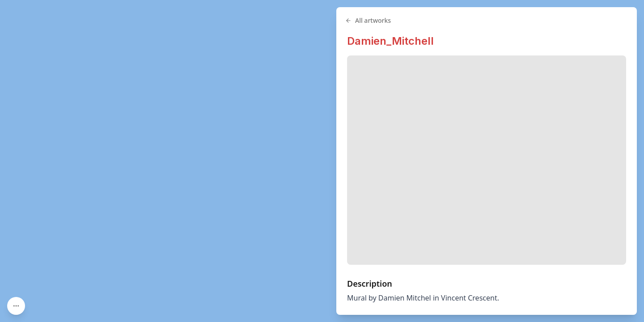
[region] (322, 161)
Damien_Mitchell (390, 41)
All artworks (368, 20)
